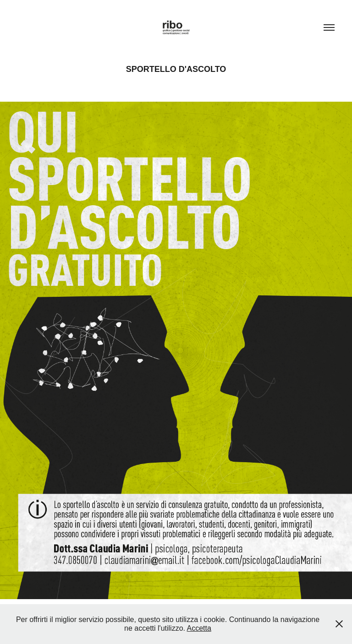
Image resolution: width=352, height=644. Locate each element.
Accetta (199, 628)
